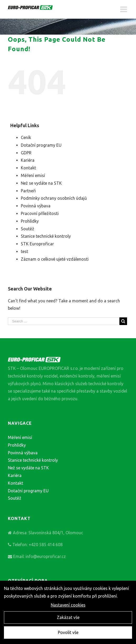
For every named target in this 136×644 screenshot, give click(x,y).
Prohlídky (30, 221)
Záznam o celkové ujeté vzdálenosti (55, 259)
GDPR (26, 153)
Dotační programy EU (41, 145)
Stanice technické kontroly (46, 236)
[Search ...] (64, 321)
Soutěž (27, 229)
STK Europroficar (37, 244)
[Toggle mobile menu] (124, 9)
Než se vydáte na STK (41, 183)
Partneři (28, 191)
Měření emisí (33, 175)
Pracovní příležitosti (40, 213)
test (24, 251)
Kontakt (28, 168)
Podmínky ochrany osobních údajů (54, 198)
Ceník (26, 137)
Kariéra (28, 160)
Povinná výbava (36, 206)
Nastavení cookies (68, 605)
